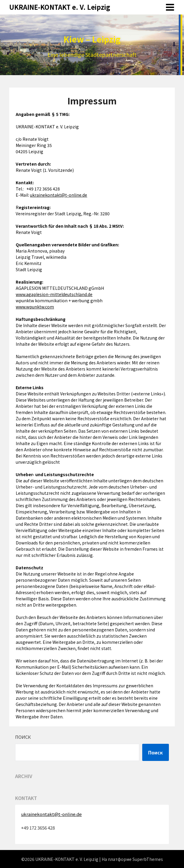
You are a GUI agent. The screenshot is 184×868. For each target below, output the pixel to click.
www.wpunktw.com (35, 307)
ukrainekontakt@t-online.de (59, 195)
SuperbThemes (148, 859)
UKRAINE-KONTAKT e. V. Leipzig (60, 7)
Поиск (23, 737)
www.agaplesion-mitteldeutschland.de (54, 294)
